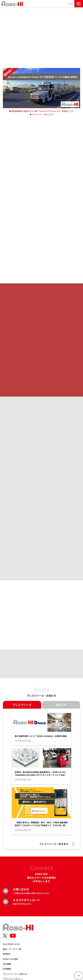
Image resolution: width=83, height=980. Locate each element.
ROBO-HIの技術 (11, 959)
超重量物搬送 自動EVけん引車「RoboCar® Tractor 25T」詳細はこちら (42, 111)
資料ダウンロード (69, 4)
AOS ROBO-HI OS (11, 944)
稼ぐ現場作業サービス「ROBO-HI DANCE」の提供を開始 (41, 736)
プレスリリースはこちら (43, 114)
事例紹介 (7, 954)
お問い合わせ (72, 4)
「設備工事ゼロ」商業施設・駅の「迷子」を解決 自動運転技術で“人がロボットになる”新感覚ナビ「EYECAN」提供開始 (41, 824)
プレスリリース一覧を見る (54, 844)
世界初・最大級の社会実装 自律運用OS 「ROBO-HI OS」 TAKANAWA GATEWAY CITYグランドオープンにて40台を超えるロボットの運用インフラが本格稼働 (41, 774)
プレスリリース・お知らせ (15, 974)
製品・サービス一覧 (12, 949)
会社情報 (7, 964)
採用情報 (7, 969)
